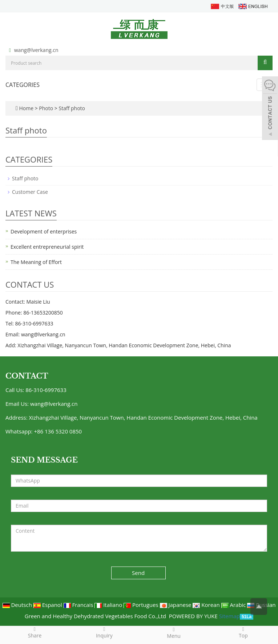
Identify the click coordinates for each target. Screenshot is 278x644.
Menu (174, 633)
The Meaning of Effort (36, 262)
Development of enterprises (44, 231)
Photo (47, 108)
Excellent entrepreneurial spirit (47, 247)
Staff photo (71, 108)
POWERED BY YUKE (194, 616)
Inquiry (104, 632)
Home (26, 108)
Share (35, 632)
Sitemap (229, 616)
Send (138, 573)
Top (243, 632)
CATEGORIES (23, 85)
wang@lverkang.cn (36, 50)
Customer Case (30, 192)
